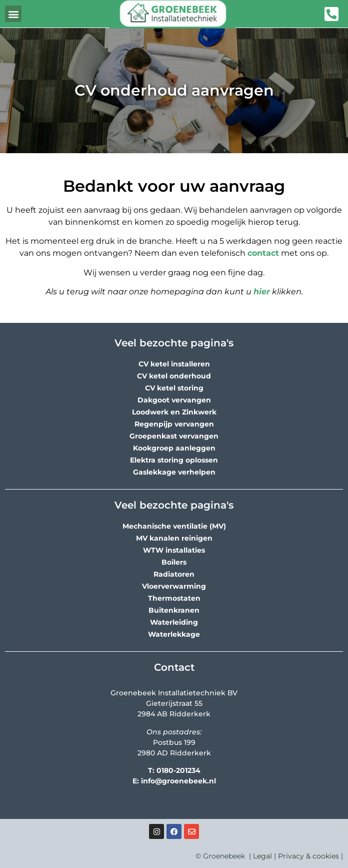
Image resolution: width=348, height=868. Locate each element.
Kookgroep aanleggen (174, 448)
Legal (262, 856)
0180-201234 (178, 770)
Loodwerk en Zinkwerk (174, 412)
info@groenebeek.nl (178, 781)
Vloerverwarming (174, 586)
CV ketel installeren (174, 364)
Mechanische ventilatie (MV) (174, 526)
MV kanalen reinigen (174, 538)
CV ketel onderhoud (174, 376)
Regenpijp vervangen (174, 424)
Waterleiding (174, 622)
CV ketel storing (174, 388)
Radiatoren (174, 574)
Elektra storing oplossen (174, 460)
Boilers (174, 562)
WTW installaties (174, 550)
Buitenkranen (174, 610)
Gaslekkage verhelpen (174, 472)
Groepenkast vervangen (174, 436)
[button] (13, 14)
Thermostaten (174, 598)
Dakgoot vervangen (174, 400)
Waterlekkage (174, 634)
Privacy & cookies (308, 856)
